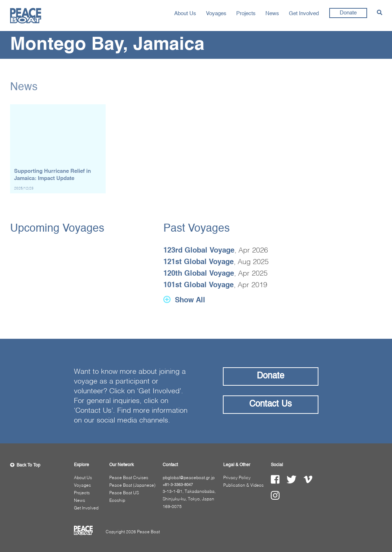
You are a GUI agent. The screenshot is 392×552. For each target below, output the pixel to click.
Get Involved (304, 14)
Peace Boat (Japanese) (132, 486)
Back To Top (25, 465)
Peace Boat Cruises (129, 478)
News (272, 14)
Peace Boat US (124, 493)
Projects (246, 14)
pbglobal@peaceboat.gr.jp (189, 478)
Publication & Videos (243, 486)
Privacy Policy (237, 478)
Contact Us (270, 404)
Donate (348, 13)
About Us (185, 14)
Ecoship (117, 501)
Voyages (216, 14)
